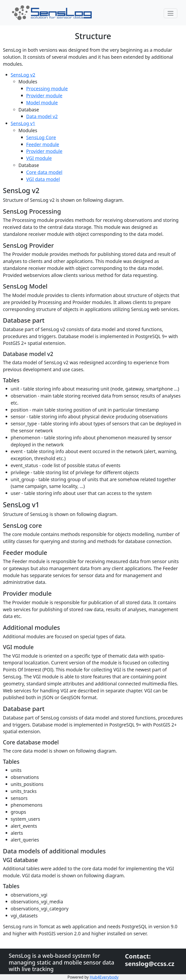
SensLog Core (41, 137)
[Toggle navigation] (170, 13)
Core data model (44, 172)
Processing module (47, 89)
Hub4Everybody (104, 977)
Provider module (44, 96)
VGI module (39, 158)
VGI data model (43, 179)
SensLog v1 (23, 123)
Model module (42, 103)
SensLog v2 (23, 75)
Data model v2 (42, 116)
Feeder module (43, 144)
